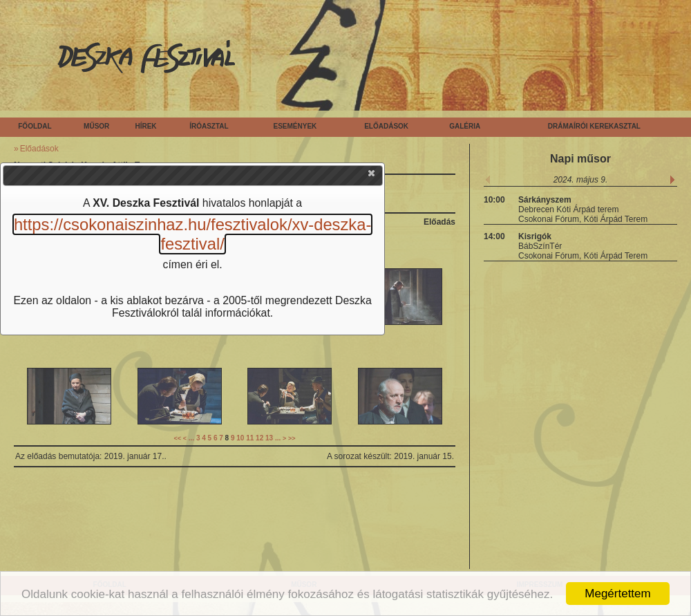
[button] (372, 176)
